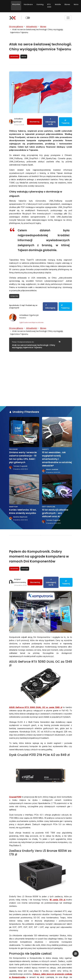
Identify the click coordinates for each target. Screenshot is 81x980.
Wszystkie (16, 4)
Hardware (28, 4)
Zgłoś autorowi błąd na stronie (31, 322)
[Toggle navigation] (68, 18)
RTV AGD (49, 6)
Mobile (58, 4)
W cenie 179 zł (58, 900)
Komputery (14, 296)
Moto (76, 4)
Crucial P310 (15, 797)
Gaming (40, 4)
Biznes (67, 4)
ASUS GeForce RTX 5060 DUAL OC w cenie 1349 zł (36, 707)
